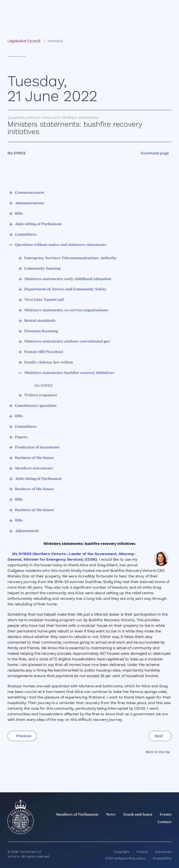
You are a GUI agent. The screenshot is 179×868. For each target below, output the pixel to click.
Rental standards (40, 321)
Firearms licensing (41, 331)
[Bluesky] (169, 832)
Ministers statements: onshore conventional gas (67, 342)
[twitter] (117, 832)
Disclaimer (163, 852)
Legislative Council (24, 41)
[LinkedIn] (128, 832)
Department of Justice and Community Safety (65, 289)
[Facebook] (148, 832)
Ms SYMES (43, 385)
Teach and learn (138, 815)
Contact (165, 822)
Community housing (42, 269)
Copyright (122, 852)
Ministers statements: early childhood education (68, 279)
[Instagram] (138, 832)
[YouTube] (158, 832)
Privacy (142, 852)
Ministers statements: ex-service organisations (66, 310)
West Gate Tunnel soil (44, 300)
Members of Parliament (77, 815)
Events (166, 815)
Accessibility (162, 858)
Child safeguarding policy (125, 858)
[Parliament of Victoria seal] (21, 817)
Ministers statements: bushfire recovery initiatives (69, 373)
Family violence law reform (49, 363)
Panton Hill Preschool (44, 352)
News (111, 815)
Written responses (41, 395)
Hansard (55, 41)
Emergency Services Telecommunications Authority (71, 258)
